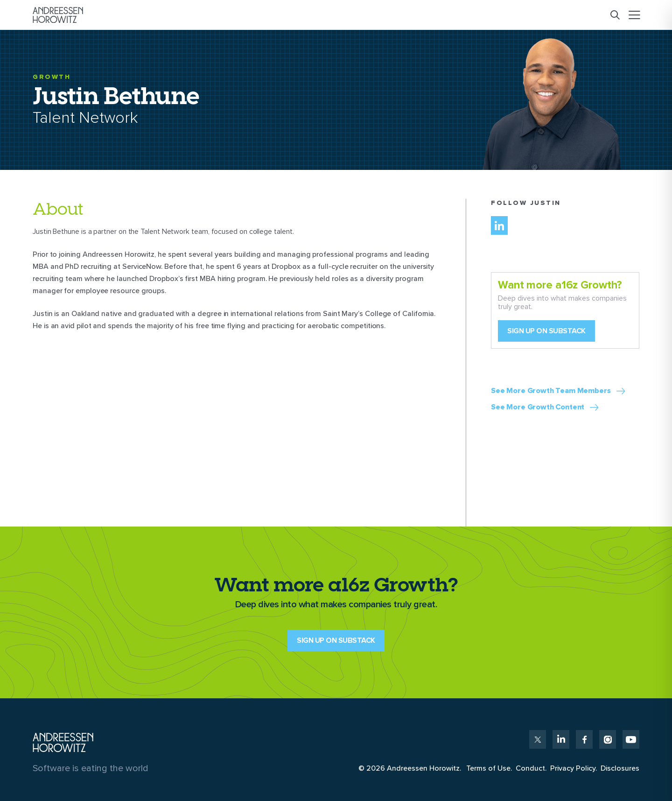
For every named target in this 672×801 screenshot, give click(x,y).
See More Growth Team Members (551, 391)
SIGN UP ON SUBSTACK (336, 640)
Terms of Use (488, 768)
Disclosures (620, 768)
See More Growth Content (538, 407)
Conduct (530, 768)
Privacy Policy (573, 768)
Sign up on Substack (546, 331)
